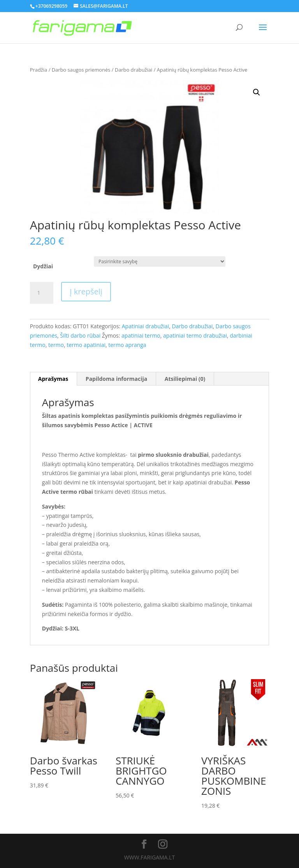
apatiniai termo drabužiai (195, 335)
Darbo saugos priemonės (81, 70)
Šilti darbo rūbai (80, 335)
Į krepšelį (86, 291)
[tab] (53, 379)
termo (56, 345)
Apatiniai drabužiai (145, 326)
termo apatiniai (86, 345)
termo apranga (127, 345)
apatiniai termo (141, 335)
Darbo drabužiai (134, 70)
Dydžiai (43, 266)
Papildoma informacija (116, 379)
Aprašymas (53, 379)
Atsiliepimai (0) (185, 379)
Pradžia (39, 70)
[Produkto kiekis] (42, 293)
